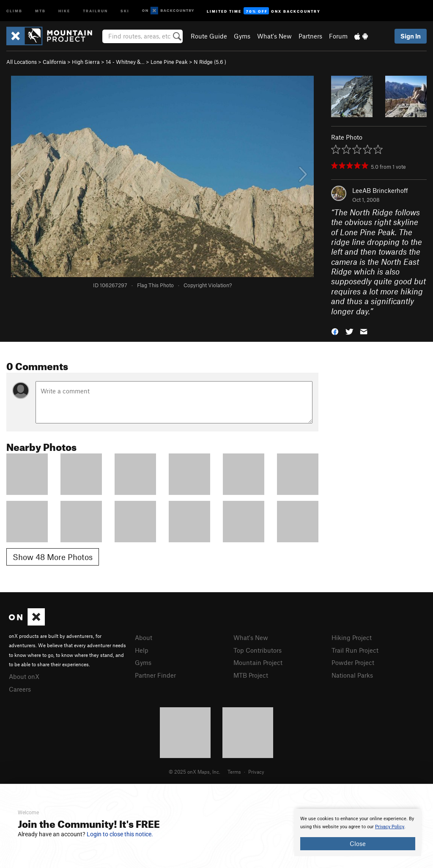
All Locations (22, 62)
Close (358, 843)
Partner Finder (155, 675)
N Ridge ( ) (210, 62)
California (54, 62)
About (144, 637)
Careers (20, 689)
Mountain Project (258, 662)
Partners (310, 36)
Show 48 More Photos (53, 557)
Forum (338, 36)
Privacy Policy (390, 827)
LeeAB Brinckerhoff (380, 190)
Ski (125, 10)
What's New (274, 36)
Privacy (256, 772)
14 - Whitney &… (125, 62)
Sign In (411, 36)
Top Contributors (258, 650)
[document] (358, 832)
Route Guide (209, 36)
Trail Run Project (355, 650)
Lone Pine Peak (169, 62)
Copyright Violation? (208, 285)
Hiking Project (352, 637)
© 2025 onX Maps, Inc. (195, 772)
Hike (64, 10)
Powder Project (353, 662)
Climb (14, 10)
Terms (234, 772)
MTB (40, 10)
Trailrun (95, 10)
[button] (335, 331)
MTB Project (251, 675)
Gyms (242, 36)
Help (142, 650)
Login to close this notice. (120, 834)
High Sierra (86, 62)
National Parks (352, 675)
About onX (24, 676)
